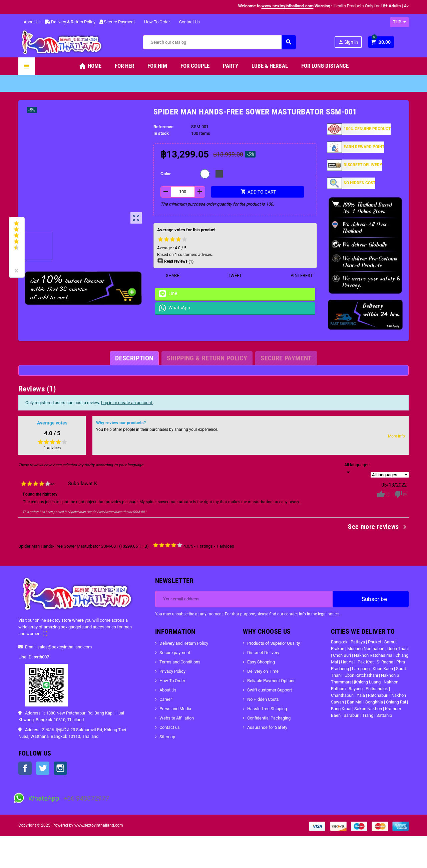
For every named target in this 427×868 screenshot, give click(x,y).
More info (396, 436)
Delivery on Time (263, 671)
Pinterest (298, 275)
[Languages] (357, 469)
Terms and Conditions (180, 662)
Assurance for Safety (267, 727)
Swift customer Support (270, 690)
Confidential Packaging (269, 718)
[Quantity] (183, 192)
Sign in (348, 42)
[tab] (134, 358)
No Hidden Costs (263, 699)
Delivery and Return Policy (184, 643)
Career (166, 699)
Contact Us (187, 22)
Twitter (43, 768)
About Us (30, 22)
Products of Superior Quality (274, 643)
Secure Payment (117, 22)
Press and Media (175, 709)
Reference (163, 127)
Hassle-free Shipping (267, 709)
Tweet (231, 275)
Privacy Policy (172, 671)
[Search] (219, 42)
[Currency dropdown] (399, 22)
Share (168, 275)
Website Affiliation (177, 718)
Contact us (170, 727)
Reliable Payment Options (271, 681)
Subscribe (371, 599)
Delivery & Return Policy (70, 22)
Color (166, 174)
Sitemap (167, 737)
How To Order (154, 22)
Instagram (60, 768)
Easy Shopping (261, 662)
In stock (161, 133)
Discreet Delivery (263, 653)
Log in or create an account (127, 403)
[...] (45, 634)
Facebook (25, 768)
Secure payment (175, 653)
